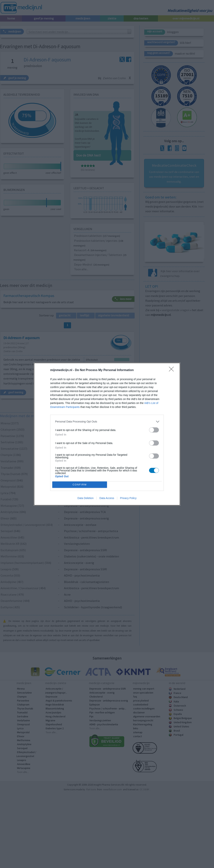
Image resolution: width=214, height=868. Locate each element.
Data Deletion (86, 498)
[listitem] (107, 422)
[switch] (154, 430)
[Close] (173, 370)
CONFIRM (80, 485)
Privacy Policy (128, 498)
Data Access (107, 498)
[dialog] (107, 434)
